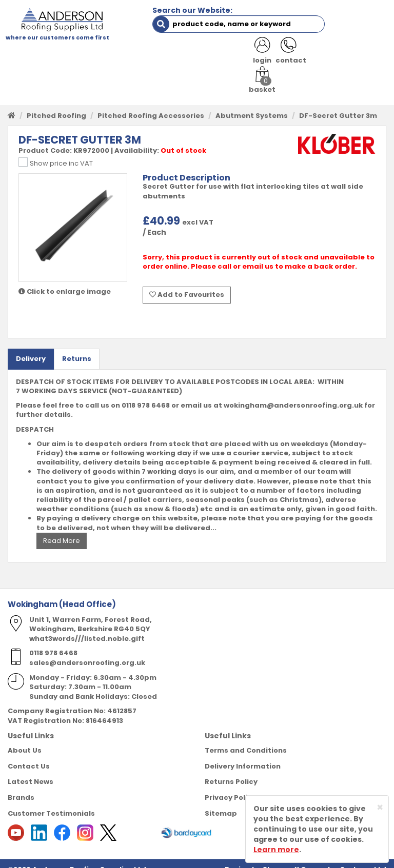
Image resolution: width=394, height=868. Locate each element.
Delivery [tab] (31, 347)
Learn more (276, 850)
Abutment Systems (252, 104)
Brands (21, 786)
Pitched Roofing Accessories (151, 104)
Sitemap (221, 801)
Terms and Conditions (246, 739)
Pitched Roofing (56, 104)
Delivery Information (243, 754)
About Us (25, 739)
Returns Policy (231, 770)
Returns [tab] (77, 347)
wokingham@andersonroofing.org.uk (293, 393)
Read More (62, 529)
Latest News (31, 770)
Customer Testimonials (51, 801)
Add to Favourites (187, 284)
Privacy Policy (230, 786)
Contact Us (29, 754)
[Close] (380, 807)
